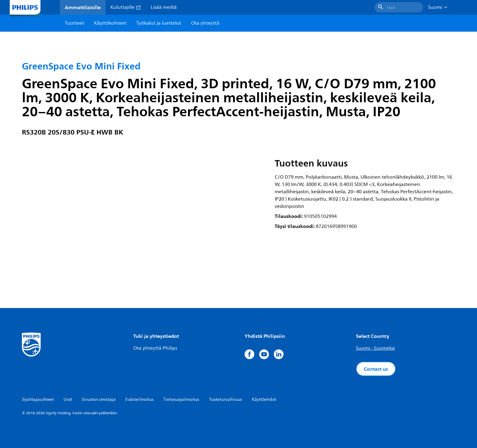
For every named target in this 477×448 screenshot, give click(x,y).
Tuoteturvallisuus (226, 399)
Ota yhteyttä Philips (155, 348)
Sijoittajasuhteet (38, 399)
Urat (68, 399)
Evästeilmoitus (139, 399)
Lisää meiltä (164, 7)
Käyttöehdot (264, 399)
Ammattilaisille (83, 7)
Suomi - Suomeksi (375, 348)
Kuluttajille (126, 7)
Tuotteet (75, 23)
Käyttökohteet (110, 23)
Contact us (376, 369)
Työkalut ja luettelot (159, 23)
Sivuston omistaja (99, 399)
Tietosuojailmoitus (181, 399)
